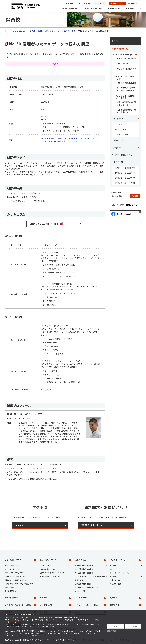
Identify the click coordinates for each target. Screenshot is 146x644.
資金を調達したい (11, 582)
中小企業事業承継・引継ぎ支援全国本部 (90, 567)
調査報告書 (126, 595)
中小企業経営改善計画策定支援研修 (124, 88)
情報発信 (56, 603)
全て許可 (133, 626)
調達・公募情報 (20, 588)
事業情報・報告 (116, 571)
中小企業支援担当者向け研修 (124, 68)
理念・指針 (114, 560)
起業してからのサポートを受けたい (53, 563)
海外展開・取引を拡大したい (16, 567)
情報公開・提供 (116, 574)
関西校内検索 (116, 183)
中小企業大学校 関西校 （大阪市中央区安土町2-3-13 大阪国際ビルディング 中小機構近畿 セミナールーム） (70, 130)
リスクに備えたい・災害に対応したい (19, 574)
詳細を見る (112, 631)
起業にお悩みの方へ (94, 8)
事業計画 (113, 567)
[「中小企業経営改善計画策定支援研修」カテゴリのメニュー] (136, 88)
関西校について (118, 109)
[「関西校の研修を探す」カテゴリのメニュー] (138, 39)
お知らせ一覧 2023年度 (125, 173)
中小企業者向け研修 (67, 22)
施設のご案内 (121, 120)
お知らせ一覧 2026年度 (125, 159)
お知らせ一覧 (117, 153)
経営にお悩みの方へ (71, 8)
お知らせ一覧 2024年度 (125, 168)
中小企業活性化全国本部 (84, 563)
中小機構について (134, 8)
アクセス (119, 115)
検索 (135, 187)
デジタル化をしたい (12, 560)
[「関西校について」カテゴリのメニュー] (138, 109)
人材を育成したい (11, 578)
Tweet (23, 40)
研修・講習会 (80, 571)
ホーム (8, 22)
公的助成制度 (117, 131)
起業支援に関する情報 (83, 574)
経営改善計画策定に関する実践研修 (126, 102)
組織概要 (113, 556)
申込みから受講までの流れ (126, 60)
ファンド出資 (80, 582)
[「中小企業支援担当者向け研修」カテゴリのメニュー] (136, 68)
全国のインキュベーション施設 (20, 595)
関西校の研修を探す (47, 22)
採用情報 (20, 603)
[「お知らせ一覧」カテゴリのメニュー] (138, 153)
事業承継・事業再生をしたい (16, 571)
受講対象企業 (123, 54)
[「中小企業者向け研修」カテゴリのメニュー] (136, 45)
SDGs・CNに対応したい (14, 563)
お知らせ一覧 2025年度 (125, 163)
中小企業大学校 (85, 3)
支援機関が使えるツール (84, 556)
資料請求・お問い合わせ (122, 145)
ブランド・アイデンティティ (121, 563)
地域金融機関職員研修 (126, 74)
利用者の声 (116, 138)
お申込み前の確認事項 (126, 49)
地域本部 (69, 3)
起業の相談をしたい (47, 560)
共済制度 (126, 588)
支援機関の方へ (114, 8)
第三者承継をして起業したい (51, 567)
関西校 (32, 22)
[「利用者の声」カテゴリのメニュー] (138, 138)
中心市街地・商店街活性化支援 (87, 578)
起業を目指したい (46, 556)
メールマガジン (56, 595)
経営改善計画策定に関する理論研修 (126, 94)
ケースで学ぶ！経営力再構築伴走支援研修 (126, 80)
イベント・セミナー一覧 (91, 595)
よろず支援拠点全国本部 (84, 560)
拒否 (116, 626)
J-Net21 (91, 603)
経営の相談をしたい (12, 556)
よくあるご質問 (122, 125)
